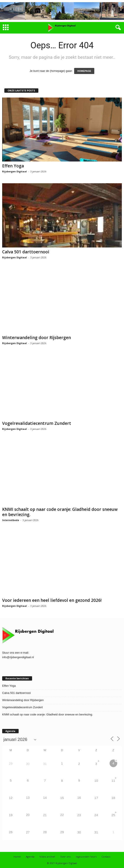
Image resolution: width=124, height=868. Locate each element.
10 (96, 781)
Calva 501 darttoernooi (26, 252)
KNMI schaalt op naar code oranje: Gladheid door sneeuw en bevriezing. (60, 512)
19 (11, 815)
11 (113, 781)
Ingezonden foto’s (86, 857)
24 (96, 815)
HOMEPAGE (84, 71)
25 (113, 815)
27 (28, 832)
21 (45, 815)
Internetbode (11, 520)
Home (17, 857)
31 (45, 764)
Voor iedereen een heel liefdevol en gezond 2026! (52, 600)
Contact (106, 857)
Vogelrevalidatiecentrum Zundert (37, 423)
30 (28, 764)
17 (96, 798)
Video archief (47, 857)
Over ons (65, 857)
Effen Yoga (13, 166)
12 (11, 798)
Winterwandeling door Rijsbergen (37, 338)
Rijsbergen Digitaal (15, 171)
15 (62, 798)
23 (79, 815)
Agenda (30, 857)
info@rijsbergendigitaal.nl (18, 657)
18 (113, 798)
